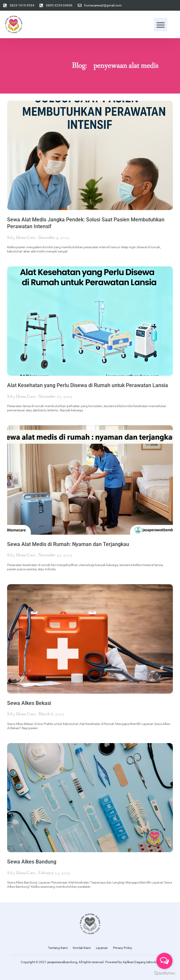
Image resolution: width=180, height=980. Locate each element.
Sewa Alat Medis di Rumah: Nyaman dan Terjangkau (68, 544)
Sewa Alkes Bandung (32, 862)
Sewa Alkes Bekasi (29, 703)
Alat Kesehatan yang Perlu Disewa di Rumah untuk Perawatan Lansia (88, 385)
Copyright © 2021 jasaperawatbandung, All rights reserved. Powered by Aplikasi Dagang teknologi (90, 962)
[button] (161, 25)
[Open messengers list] (164, 961)
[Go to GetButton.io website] (164, 973)
